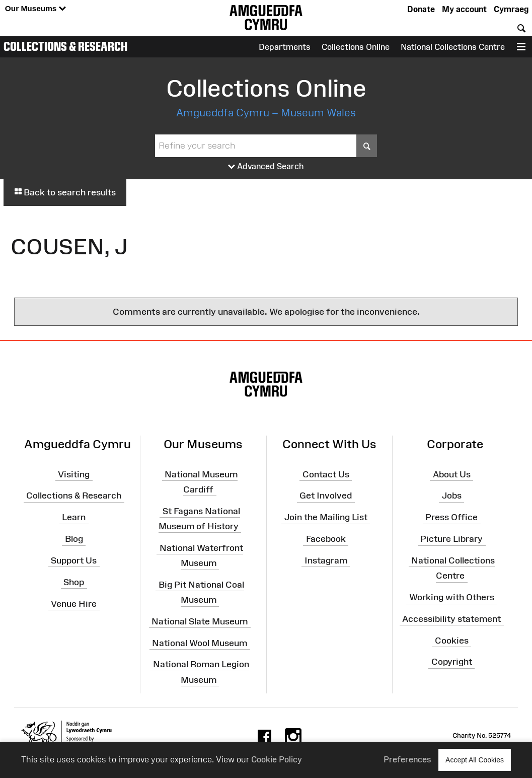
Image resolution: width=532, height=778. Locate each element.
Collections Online (356, 47)
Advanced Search (266, 167)
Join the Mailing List (326, 517)
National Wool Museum (200, 643)
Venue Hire (74, 603)
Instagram (326, 560)
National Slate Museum (200, 621)
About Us (452, 474)
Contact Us (326, 474)
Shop (74, 582)
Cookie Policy (277, 759)
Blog (74, 539)
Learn (74, 517)
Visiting (74, 474)
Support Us (74, 560)
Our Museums (35, 9)
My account (464, 9)
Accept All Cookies (475, 760)
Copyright (452, 662)
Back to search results (65, 192)
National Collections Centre (453, 47)
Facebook (326, 539)
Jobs (452, 496)
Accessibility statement (451, 619)
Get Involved (326, 496)
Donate (421, 9)
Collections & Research (65, 46)
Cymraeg (511, 9)
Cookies (452, 640)
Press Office (451, 517)
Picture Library (451, 539)
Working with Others (452, 597)
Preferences (407, 759)
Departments (285, 47)
